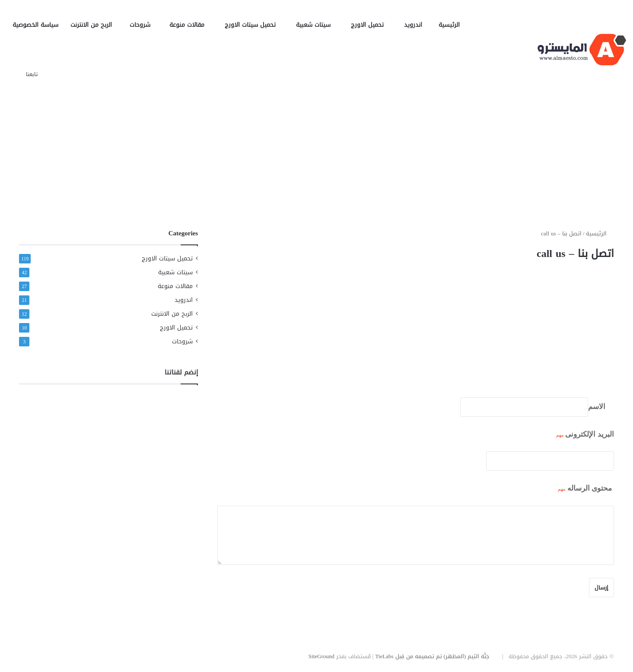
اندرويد (415, 25)
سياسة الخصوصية (35, 25)
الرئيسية (449, 25)
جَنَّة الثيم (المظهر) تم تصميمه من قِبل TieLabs (432, 656)
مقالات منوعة (191, 25)
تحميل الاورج (371, 25)
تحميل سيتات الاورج (254, 25)
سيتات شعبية (317, 25)
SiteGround (321, 656)
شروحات (143, 25)
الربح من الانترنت (94, 25)
